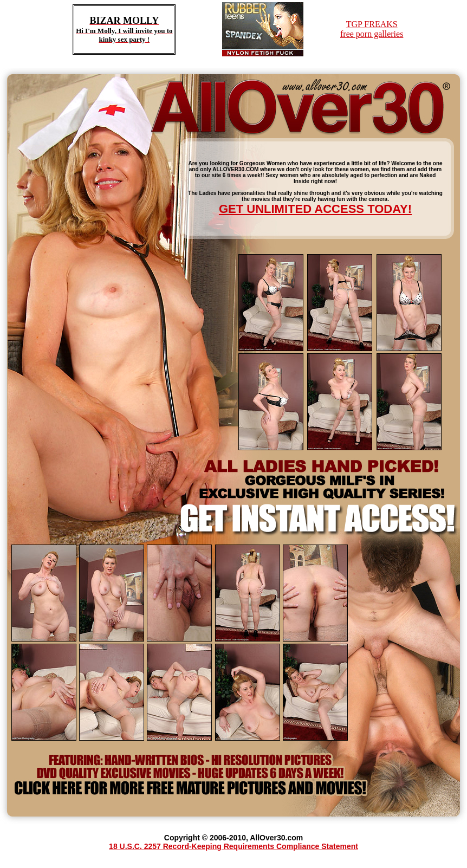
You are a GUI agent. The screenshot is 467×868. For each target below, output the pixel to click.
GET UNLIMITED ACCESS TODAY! (315, 209)
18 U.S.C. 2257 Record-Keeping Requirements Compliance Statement (233, 846)
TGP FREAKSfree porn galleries (372, 29)
